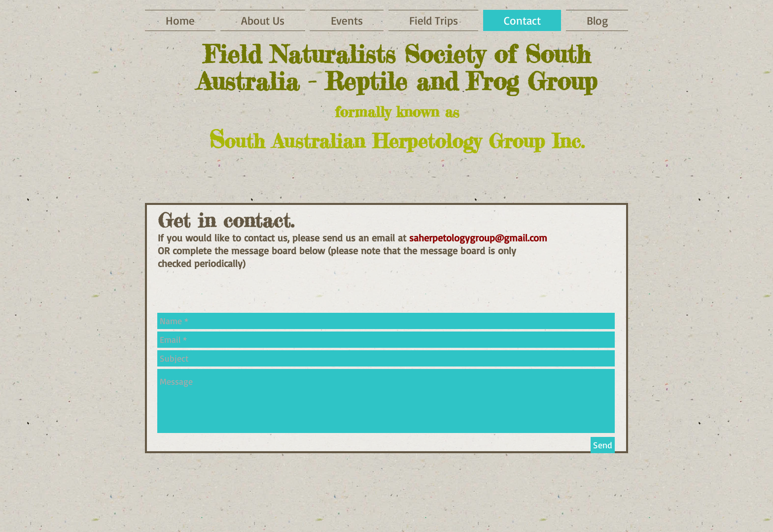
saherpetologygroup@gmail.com (478, 238)
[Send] (603, 445)
